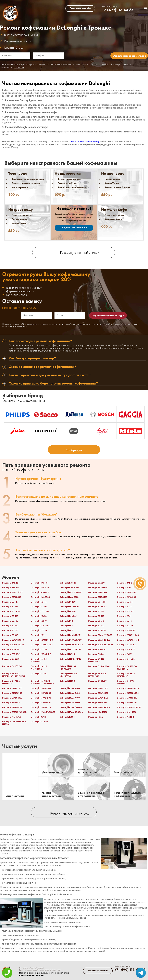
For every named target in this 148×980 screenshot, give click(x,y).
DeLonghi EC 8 (66, 630)
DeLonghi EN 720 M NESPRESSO (11, 682)
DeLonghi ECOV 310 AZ (70, 649)
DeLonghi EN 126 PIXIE (70, 659)
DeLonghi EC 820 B (97, 630)
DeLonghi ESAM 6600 (70, 703)
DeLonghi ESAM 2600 (70, 688)
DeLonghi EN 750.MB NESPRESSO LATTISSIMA (42, 682)
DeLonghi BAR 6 (125, 583)
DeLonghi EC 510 (39, 621)
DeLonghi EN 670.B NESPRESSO (97, 675)
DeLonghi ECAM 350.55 (42, 645)
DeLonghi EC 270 (67, 611)
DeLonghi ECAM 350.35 (13, 645)
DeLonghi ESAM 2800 (98, 688)
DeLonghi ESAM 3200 (12, 693)
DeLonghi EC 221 (125, 607)
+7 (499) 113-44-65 (118, 10)
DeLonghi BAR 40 (68, 583)
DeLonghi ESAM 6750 (41, 707)
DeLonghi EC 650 (10, 626)
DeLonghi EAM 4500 (126, 597)
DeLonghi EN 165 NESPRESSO (96, 660)
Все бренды (74, 450)
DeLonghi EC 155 (125, 602)
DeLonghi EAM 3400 (11, 597)
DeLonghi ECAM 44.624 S (71, 645)
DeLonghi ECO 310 (11, 649)
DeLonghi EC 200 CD (69, 607)
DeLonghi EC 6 (66, 621)
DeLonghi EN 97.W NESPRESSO (126, 682)
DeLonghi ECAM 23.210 (13, 640)
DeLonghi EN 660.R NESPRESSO (69, 675)
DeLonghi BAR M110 (40, 588)
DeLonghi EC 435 (96, 616)
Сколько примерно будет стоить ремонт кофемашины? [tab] (53, 384)
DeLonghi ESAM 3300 (41, 693)
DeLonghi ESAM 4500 (98, 698)
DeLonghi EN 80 (67, 681)
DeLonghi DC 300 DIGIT (71, 592)
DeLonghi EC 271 (96, 611)
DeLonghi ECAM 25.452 (128, 640)
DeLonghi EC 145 (10, 602)
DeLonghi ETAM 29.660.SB (43, 712)
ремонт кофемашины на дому (85, 142)
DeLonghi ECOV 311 (97, 649)
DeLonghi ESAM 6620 (98, 703)
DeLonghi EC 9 (38, 635)
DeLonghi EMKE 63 (11, 659)
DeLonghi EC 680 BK (40, 626)
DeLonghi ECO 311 (39, 649)
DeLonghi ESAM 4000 (12, 698)
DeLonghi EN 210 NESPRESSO (39, 668)
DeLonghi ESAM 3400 (70, 693)
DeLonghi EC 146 (39, 602)
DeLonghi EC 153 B (97, 602)
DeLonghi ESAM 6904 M (99, 707)
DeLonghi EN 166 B (126, 659)
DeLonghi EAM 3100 (97, 592)
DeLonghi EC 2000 (39, 607)
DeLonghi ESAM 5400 (127, 698)
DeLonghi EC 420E (68, 616)
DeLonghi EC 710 (125, 626)
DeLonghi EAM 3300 (126, 592)
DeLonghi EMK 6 (96, 654)
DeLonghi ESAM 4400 (70, 698)
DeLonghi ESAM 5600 (41, 703)
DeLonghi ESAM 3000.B (128, 688)
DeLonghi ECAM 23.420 (42, 640)
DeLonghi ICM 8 (96, 717)
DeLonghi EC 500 (10, 621)
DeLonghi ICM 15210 (98, 712)
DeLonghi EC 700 (96, 626)
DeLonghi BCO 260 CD (13, 592)
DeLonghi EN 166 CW (12, 666)
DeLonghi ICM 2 (38, 717)
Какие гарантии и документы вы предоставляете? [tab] (50, 375)
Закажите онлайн (80, 8)
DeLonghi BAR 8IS (10, 588)
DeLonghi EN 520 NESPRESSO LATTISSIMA (14, 675)
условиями (19, 67)
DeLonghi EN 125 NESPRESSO (39, 660)
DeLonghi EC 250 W (40, 611)
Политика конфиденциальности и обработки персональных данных (44, 974)
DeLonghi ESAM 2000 (12, 688)
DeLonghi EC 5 (124, 616)
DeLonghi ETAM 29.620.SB (14, 712)
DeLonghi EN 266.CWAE (99, 666)
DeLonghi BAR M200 (69, 588)
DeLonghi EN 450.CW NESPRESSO (127, 668)
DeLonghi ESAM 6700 (127, 703)
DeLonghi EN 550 (39, 674)
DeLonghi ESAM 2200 (41, 688)
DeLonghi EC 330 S (126, 611)
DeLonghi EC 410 (39, 616)
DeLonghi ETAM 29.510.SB (129, 707)
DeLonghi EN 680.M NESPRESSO (126, 675)
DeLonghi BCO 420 (40, 592)
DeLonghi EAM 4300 (69, 597)
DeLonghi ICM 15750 (12, 717)
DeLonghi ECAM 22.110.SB (100, 635)
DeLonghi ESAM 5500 (12, 703)
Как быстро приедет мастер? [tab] (32, 358)
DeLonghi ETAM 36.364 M (71, 712)
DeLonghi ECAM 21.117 (70, 635)
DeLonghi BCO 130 (126, 588)
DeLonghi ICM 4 (67, 717)
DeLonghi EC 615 (125, 621)
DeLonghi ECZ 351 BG (41, 654)
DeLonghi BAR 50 (96, 583)
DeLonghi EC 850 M (126, 630)
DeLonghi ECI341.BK (126, 645)
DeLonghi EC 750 (39, 630)
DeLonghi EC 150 (67, 602)
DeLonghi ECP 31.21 (126, 649)
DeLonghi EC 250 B (11, 611)
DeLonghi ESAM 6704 (12, 707)
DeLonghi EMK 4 (67, 654)
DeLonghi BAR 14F (39, 583)
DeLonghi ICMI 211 (126, 717)
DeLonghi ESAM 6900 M (71, 707)
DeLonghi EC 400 (10, 616)
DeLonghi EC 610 (96, 621)
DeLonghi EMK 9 (125, 654)
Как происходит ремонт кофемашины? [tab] (40, 341)
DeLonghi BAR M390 (98, 588)
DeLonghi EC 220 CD (98, 607)
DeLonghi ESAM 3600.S (128, 693)
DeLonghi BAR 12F (11, 583)
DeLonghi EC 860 (10, 635)
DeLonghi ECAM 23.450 (71, 640)
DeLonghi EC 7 (66, 626)
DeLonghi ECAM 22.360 (128, 635)
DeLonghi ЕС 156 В (40, 722)
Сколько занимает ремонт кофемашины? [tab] (42, 367)
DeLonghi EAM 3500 (40, 597)
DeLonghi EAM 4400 (98, 597)
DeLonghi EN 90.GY (97, 681)
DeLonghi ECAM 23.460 (99, 640)
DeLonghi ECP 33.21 (11, 654)
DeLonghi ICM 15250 (127, 712)
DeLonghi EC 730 (10, 630)
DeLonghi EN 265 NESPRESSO (68, 668)
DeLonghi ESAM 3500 (98, 693)
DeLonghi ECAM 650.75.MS (101, 645)
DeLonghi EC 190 (10, 607)
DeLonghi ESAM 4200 (41, 698)
